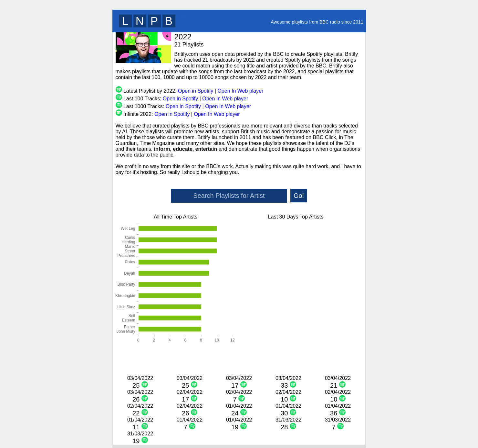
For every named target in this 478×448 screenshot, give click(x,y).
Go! (299, 196)
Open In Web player (240, 91)
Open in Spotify (196, 91)
